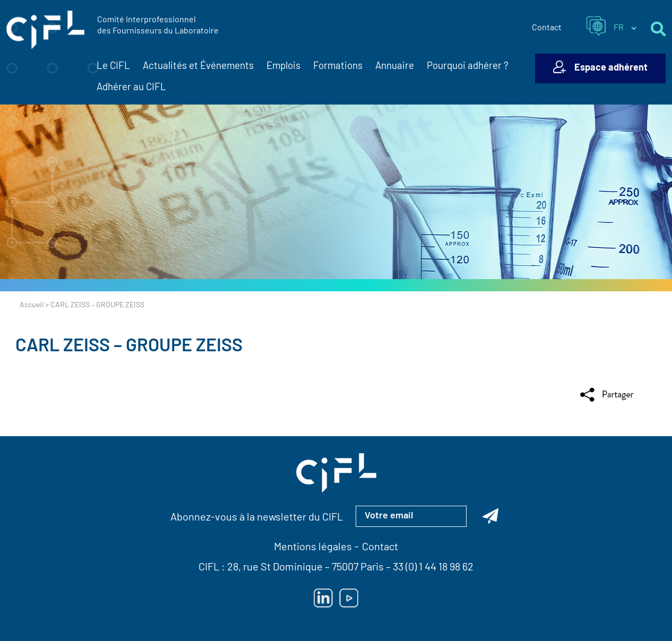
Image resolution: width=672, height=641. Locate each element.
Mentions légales (313, 548)
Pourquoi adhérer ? (468, 67)
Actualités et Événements (198, 67)
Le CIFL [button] (113, 67)
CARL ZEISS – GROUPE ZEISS (129, 347)
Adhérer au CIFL (131, 88)
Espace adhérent (611, 68)
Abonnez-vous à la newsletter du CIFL (257, 518)
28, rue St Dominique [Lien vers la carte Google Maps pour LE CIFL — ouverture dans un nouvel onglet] (275, 568)
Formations (338, 67)
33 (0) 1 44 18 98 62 (433, 568)
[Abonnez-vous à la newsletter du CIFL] (490, 516)
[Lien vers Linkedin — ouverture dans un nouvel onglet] (323, 598)
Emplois (283, 67)
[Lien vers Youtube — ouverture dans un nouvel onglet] (349, 598)
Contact (547, 28)
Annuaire (395, 67)
